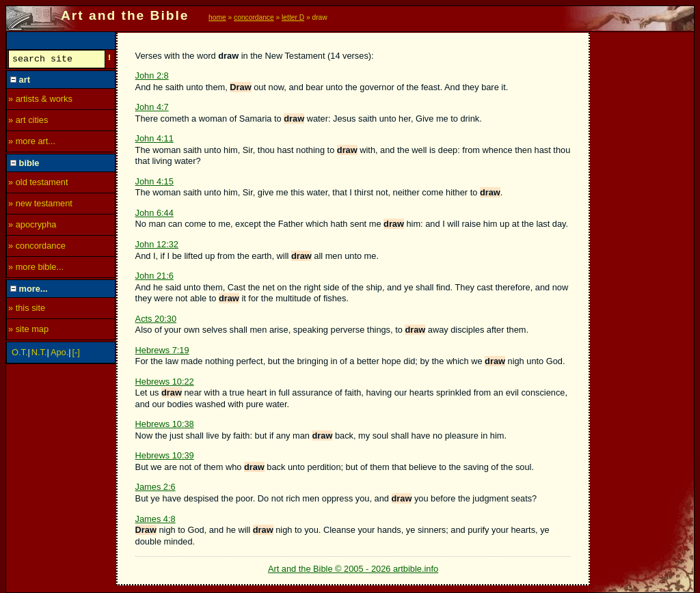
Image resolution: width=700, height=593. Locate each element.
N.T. (39, 354)
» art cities (28, 122)
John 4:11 (154, 138)
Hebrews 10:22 (165, 382)
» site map (28, 331)
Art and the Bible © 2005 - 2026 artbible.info (353, 569)
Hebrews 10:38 (165, 424)
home (217, 17)
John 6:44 (154, 213)
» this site (27, 310)
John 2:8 (152, 75)
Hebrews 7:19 (162, 350)
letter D (293, 17)
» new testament (40, 205)
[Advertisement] (643, 237)
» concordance (37, 248)
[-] (76, 354)
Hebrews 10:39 (165, 455)
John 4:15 (154, 181)
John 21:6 (154, 276)
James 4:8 (156, 519)
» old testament (38, 184)
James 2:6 (156, 487)
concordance (254, 17)
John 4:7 (152, 107)
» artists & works (40, 101)
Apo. (59, 354)
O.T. (19, 354)
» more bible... (36, 269)
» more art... (32, 143)
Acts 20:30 (156, 319)
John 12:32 (157, 244)
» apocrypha (32, 226)
